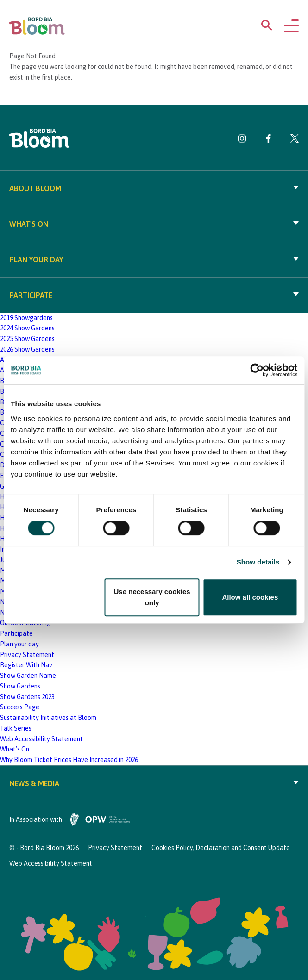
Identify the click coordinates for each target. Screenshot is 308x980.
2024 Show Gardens (27, 328)
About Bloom (154, 188)
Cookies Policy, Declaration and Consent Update (221, 848)
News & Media (154, 783)
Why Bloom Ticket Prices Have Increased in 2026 (69, 760)
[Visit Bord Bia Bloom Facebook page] (268, 140)
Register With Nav (26, 665)
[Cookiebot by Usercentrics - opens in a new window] (257, 370)
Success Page (20, 707)
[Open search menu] (267, 27)
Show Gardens (20, 686)
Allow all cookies (250, 597)
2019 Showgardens (26, 318)
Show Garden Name (28, 676)
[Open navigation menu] (291, 26)
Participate (154, 295)
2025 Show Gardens (27, 339)
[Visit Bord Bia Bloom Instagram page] (242, 140)
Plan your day (154, 260)
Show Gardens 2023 (27, 697)
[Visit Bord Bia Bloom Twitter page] (295, 140)
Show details (258, 562)
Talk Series (16, 728)
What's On (154, 224)
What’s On (15, 749)
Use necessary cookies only (152, 597)
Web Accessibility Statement (41, 739)
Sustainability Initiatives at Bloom (48, 718)
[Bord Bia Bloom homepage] (37, 26)
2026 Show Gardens (27, 349)
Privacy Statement (27, 655)
